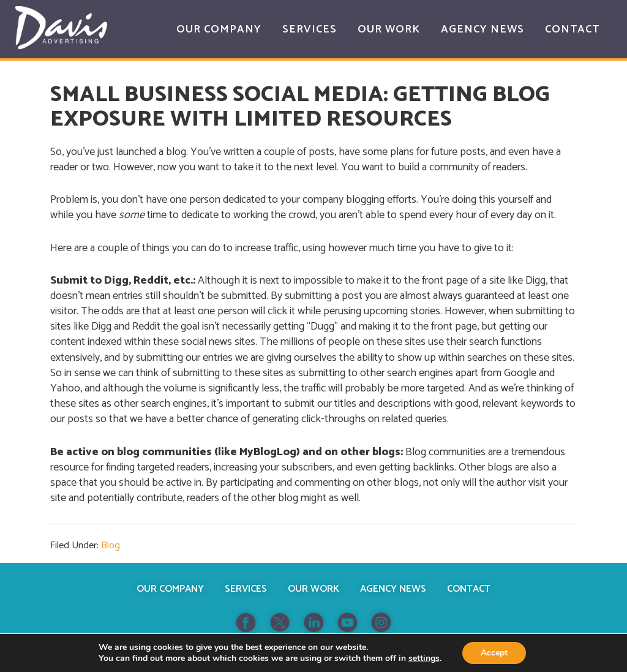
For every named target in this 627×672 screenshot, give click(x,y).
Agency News (393, 589)
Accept (494, 653)
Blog (111, 546)
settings (424, 659)
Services (246, 589)
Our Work (313, 589)
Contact (469, 589)
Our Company (170, 589)
